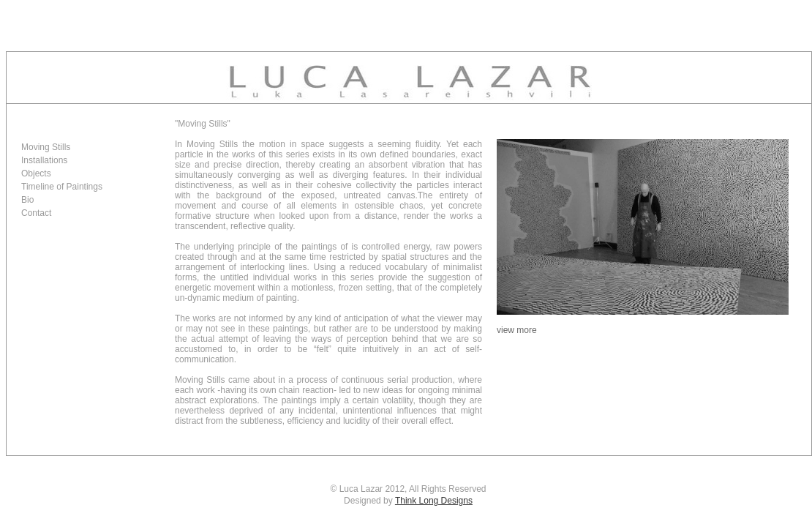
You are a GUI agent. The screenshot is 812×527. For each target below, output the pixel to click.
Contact (36, 213)
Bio (27, 200)
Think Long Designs (434, 501)
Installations (44, 160)
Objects (36, 173)
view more (517, 330)
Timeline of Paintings (62, 187)
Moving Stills (46, 147)
